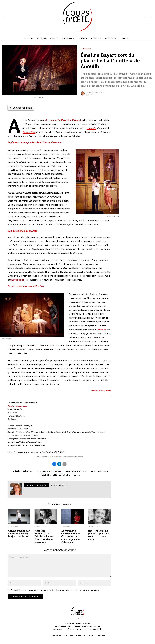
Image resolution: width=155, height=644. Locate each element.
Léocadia (91, 128)
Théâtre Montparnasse (17, 406)
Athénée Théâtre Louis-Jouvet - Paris (36, 471)
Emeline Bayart (76, 471)
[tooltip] (144, 17)
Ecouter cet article (21, 108)
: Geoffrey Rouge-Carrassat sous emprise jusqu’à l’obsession (71, 536)
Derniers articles (60, 485)
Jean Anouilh (100, 471)
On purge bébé (53, 120)
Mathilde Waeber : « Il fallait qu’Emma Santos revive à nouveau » (44, 536)
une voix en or (17, 280)
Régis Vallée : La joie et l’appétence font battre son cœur (99, 535)
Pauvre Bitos (29, 132)
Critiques (86, 49)
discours (102, 330)
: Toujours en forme (19, 534)
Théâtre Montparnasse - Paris (59, 475)
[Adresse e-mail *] (136, 612)
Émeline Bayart (71, 120)
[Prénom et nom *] (136, 603)
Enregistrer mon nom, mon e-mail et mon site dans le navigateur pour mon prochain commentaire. (55, 590)
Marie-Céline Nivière (95, 93)
